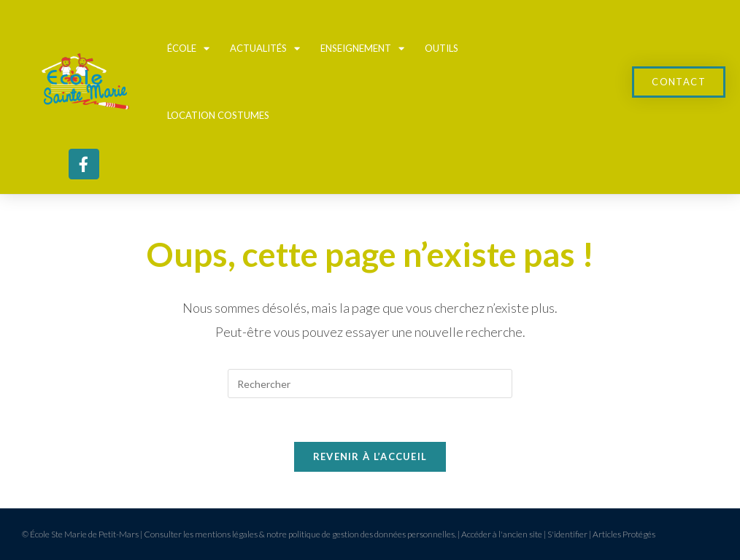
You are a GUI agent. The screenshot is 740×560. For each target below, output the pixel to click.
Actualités (265, 48)
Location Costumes (218, 115)
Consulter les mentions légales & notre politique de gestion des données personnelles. (300, 534)
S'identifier (567, 534)
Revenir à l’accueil (370, 456)
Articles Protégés (624, 534)
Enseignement (362, 48)
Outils (442, 48)
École (188, 48)
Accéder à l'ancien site (502, 534)
